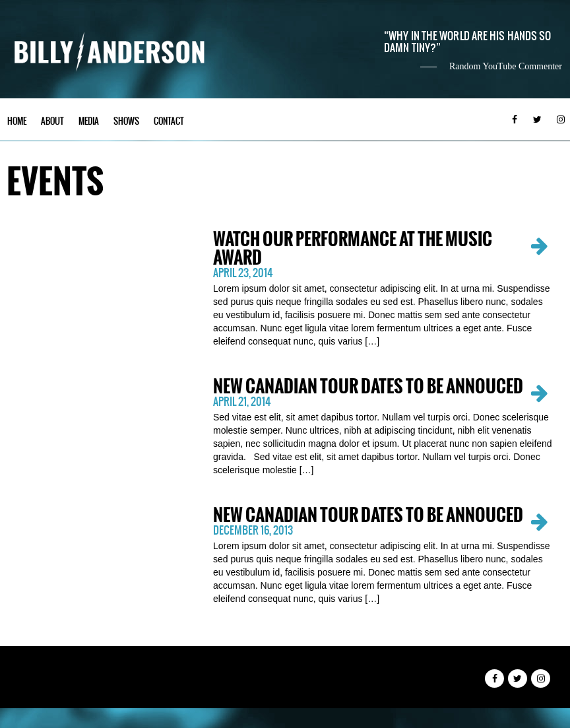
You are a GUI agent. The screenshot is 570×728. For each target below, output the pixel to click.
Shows (126, 121)
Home (17, 121)
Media (89, 121)
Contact (169, 121)
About (52, 121)
